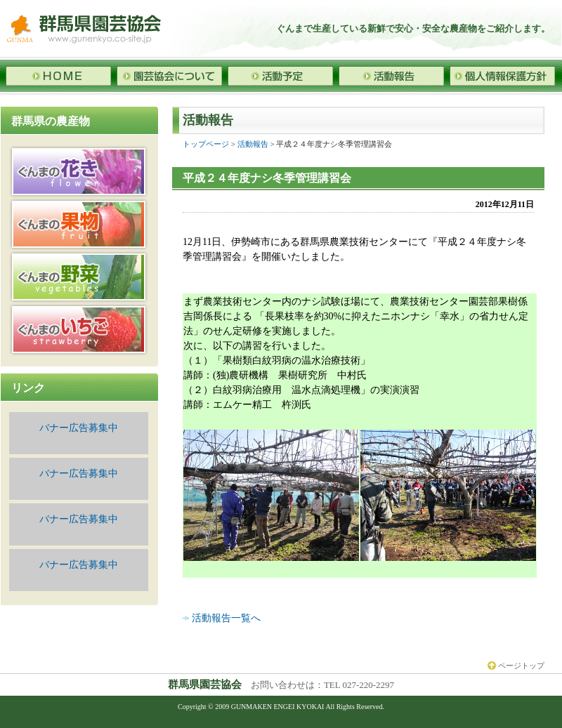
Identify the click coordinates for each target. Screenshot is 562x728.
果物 (79, 224)
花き (79, 172)
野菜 (79, 277)
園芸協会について (169, 76)
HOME (58, 76)
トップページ (206, 144)
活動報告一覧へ (226, 618)
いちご (79, 330)
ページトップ (516, 666)
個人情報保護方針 (502, 76)
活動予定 (280, 76)
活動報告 (391, 76)
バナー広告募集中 (79, 428)
